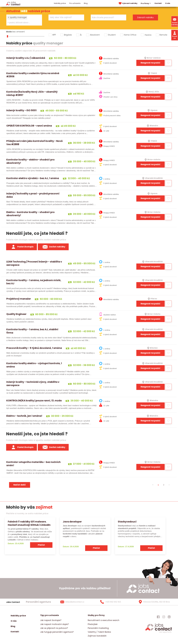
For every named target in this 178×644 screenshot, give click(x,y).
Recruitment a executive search (104, 620)
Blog (86, 3)
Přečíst (41, 545)
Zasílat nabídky (175, 21)
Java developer (72, 522)
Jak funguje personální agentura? (57, 632)
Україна (148, 35)
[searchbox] (23, 23)
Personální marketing (98, 628)
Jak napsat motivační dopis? (54, 624)
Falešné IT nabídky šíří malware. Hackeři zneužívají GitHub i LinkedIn (29, 523)
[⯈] (169, 485)
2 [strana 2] (164, 485)
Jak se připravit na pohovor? (54, 628)
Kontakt (158, 3)
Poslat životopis (21, 247)
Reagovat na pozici (150, 63)
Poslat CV (175, 35)
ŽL (81, 35)
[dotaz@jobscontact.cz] (75, 602)
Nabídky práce (60, 3)
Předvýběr (93, 624)
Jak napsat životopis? (51, 620)
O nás (168, 3)
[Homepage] (13, 3)
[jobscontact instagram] (164, 617)
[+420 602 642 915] (114, 602)
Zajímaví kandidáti (97, 636)
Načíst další (20, 485)
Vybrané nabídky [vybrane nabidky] (128, 3)
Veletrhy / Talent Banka (99, 632)
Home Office (130, 35)
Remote (163, 35)
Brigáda (68, 35)
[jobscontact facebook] (158, 617)
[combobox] (24, 20)
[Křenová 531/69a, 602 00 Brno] (153, 602)
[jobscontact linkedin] (169, 617)
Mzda (9, 32)
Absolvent (95, 35)
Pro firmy (146, 3)
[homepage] (159, 633)
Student (112, 35)
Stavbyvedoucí (127, 522)
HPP (54, 35)
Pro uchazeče (75, 3)
